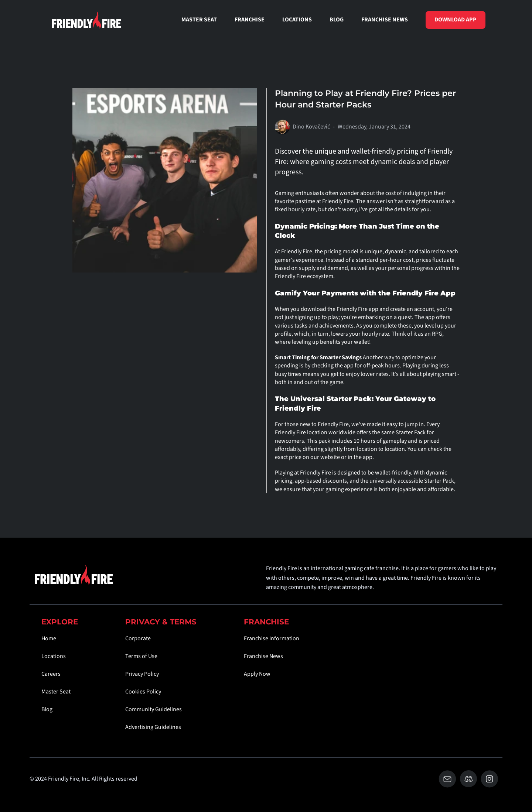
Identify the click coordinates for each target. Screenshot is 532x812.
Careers (51, 674)
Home (49, 638)
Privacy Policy (142, 674)
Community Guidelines (154, 709)
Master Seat (56, 692)
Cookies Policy (143, 692)
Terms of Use (141, 656)
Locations (54, 656)
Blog (47, 709)
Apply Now (257, 674)
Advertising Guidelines (153, 727)
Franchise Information (272, 638)
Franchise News (263, 656)
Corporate (138, 638)
